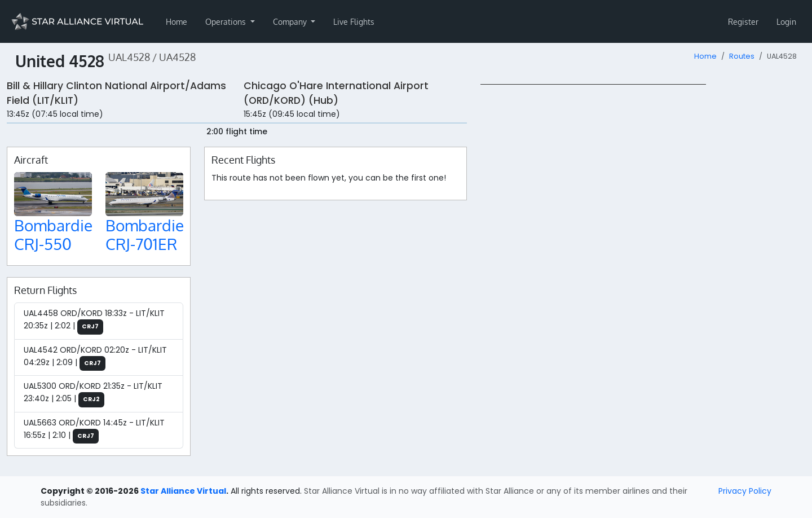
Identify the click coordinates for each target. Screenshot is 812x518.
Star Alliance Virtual (183, 491)
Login (786, 22)
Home (176, 22)
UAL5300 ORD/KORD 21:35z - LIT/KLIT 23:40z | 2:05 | (93, 394)
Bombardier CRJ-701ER (147, 235)
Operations (227, 22)
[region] (643, 253)
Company (291, 22)
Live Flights (354, 22)
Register (743, 22)
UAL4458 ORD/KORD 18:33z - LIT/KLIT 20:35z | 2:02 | (94, 321)
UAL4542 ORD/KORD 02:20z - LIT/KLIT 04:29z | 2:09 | (95, 358)
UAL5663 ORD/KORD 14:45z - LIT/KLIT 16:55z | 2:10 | (94, 431)
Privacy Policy (745, 491)
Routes (742, 56)
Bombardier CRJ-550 (56, 235)
